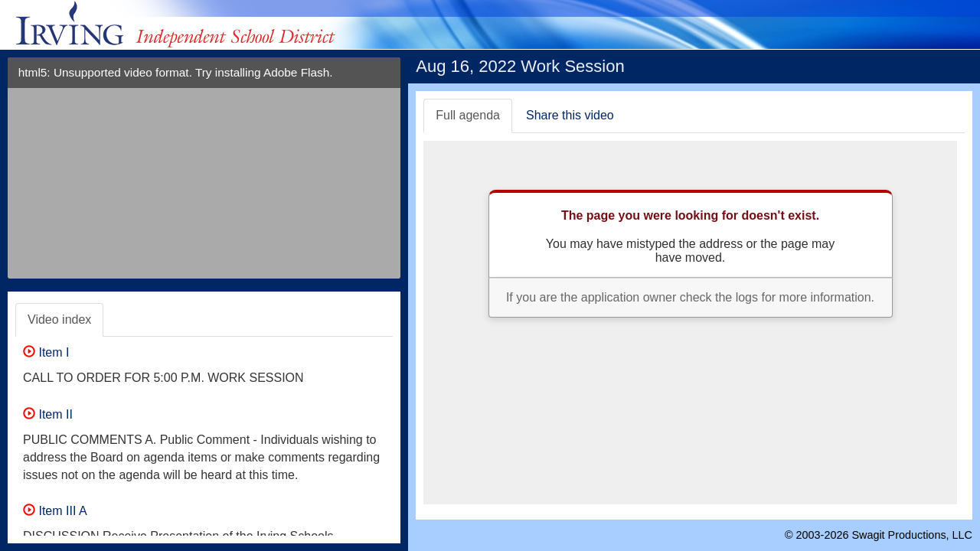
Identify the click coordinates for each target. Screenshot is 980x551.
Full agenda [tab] (468, 115)
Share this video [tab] (570, 115)
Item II (48, 414)
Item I (46, 352)
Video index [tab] (59, 320)
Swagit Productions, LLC (912, 535)
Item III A (55, 511)
